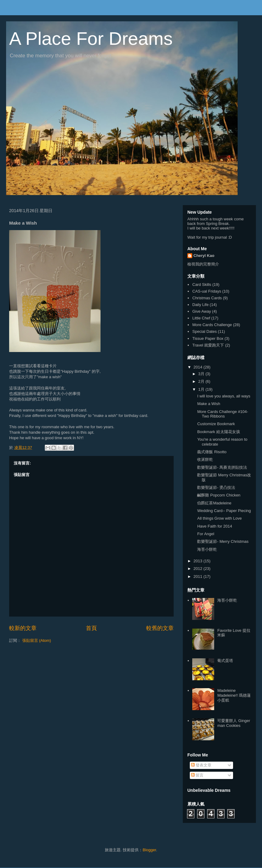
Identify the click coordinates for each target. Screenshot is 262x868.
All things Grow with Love (219, 518)
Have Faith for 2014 (214, 526)
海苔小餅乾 (207, 549)
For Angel (206, 534)
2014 (198, 367)
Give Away (202, 311)
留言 (197, 775)
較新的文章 (23, 628)
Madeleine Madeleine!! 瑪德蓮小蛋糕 (234, 695)
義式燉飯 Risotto (212, 452)
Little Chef (201, 318)
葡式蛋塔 (225, 661)
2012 (198, 569)
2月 (202, 381)
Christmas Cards (207, 298)
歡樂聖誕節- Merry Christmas (223, 541)
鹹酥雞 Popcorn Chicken (219, 495)
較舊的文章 (160, 628)
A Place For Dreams (91, 39)
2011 (198, 576)
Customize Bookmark (216, 424)
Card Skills (202, 285)
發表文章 (201, 765)
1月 (202, 389)
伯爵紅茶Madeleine (214, 503)
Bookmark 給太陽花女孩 (218, 432)
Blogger (149, 850)
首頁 (91, 628)
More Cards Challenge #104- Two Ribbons (223, 414)
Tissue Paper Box (208, 338)
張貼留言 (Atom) (37, 640)
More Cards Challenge (212, 325)
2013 (198, 561)
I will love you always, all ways (224, 396)
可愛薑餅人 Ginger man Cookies (234, 723)
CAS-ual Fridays (207, 291)
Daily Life (200, 305)
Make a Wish (209, 404)
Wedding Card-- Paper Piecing (224, 511)
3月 (202, 374)
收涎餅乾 (205, 459)
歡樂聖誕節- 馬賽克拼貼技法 (222, 467)
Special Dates (204, 331)
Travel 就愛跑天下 (208, 345)
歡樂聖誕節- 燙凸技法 (216, 487)
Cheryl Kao (204, 256)
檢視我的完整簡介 (203, 264)
